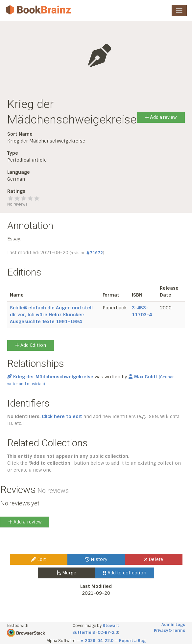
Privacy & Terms (169, 631)
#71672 (95, 253)
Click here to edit (62, 416)
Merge (67, 573)
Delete (154, 559)
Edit (38, 559)
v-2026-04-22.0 (97, 641)
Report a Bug (132, 641)
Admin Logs (173, 625)
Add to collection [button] (125, 573)
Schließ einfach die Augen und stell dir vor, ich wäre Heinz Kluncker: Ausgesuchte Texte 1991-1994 (51, 315)
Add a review (161, 117)
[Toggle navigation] (179, 11)
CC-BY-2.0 (108, 633)
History (96, 559)
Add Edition (31, 345)
